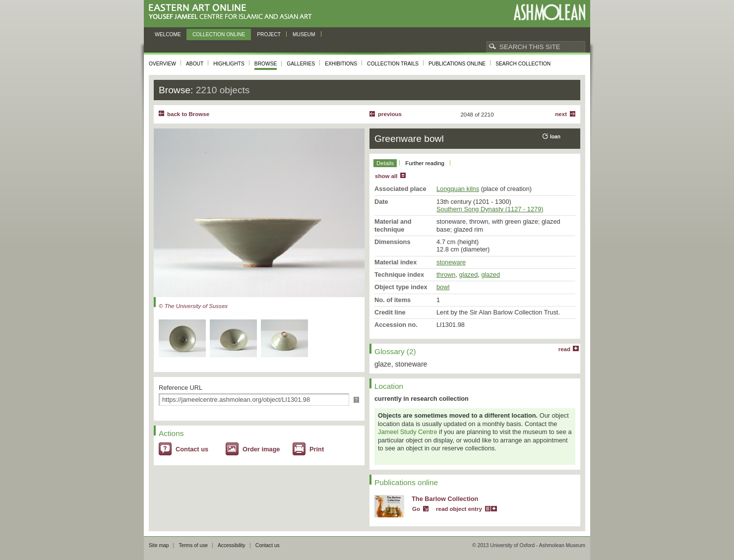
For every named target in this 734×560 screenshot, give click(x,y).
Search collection (523, 64)
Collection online (219, 34)
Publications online (457, 64)
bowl (443, 287)
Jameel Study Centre (408, 432)
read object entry (459, 509)
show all (386, 176)
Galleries (301, 64)
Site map (159, 545)
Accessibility (232, 545)
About (195, 64)
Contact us (192, 449)
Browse (266, 64)
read (564, 349)
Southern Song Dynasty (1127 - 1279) (490, 209)
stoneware (451, 262)
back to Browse (188, 114)
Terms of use (193, 545)
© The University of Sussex (193, 306)
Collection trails (393, 64)
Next (561, 114)
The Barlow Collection (445, 499)
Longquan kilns (458, 189)
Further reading (425, 163)
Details (385, 163)
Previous (390, 114)
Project (269, 34)
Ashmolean (549, 12)
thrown (446, 275)
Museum (304, 34)
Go (416, 509)
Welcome (168, 34)
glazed (469, 275)
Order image (261, 449)
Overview (162, 64)
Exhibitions (341, 64)
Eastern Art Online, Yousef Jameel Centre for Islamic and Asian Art (233, 12)
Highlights (229, 64)
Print (317, 449)
